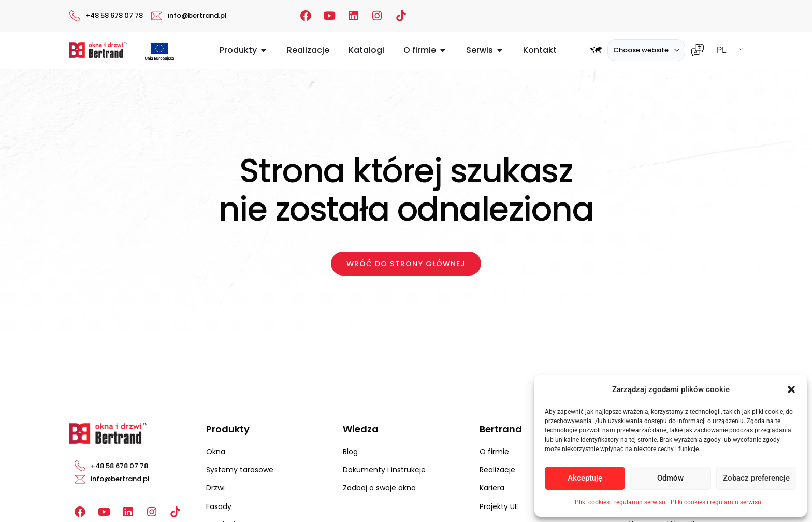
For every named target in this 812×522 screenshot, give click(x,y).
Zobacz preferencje (756, 478)
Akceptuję (585, 478)
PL (722, 50)
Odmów (670, 478)
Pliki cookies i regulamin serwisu (620, 502)
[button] (791, 389)
